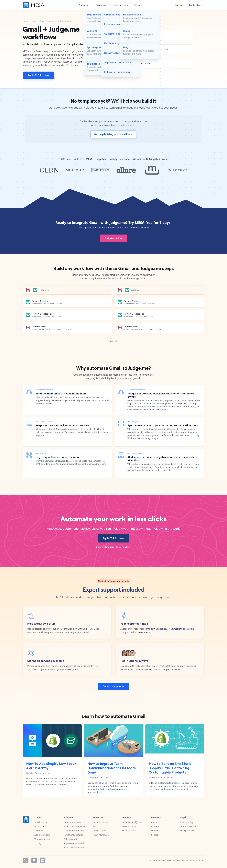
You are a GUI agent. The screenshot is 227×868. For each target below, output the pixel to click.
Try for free (195, 5)
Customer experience (74, 831)
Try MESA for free (39, 75)
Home (26, 21)
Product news (99, 831)
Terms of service (188, 826)
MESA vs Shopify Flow (132, 822)
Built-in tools (40, 826)
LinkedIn (43, 860)
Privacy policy (187, 822)
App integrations (42, 835)
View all (114, 341)
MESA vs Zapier (129, 826)
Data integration (72, 839)
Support (155, 831)
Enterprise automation (74, 847)
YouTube (34, 860)
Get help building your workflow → (114, 134)
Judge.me (53, 21)
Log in (178, 5)
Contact (155, 835)
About (154, 822)
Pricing (38, 843)
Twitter (25, 860)
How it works (41, 822)
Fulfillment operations (74, 835)
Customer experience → (45, 390)
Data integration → (43, 453)
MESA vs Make (129, 831)
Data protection (188, 831)
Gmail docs (114, 278)
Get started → (113, 238)
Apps (34, 21)
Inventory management (75, 826)
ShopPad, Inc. (198, 861)
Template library (42, 839)
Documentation (100, 822)
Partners (155, 826)
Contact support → (113, 686)
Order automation (72, 822)
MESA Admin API (101, 835)
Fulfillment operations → (46, 422)
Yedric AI (39, 831)
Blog (95, 826)
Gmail (42, 21)
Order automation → (136, 453)
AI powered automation (75, 843)
